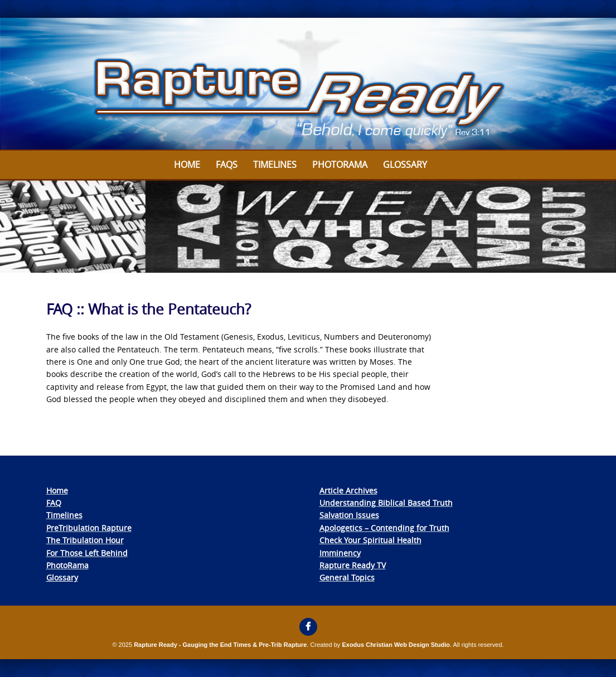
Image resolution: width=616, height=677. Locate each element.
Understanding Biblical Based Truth (386, 503)
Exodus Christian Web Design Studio (396, 645)
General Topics (347, 577)
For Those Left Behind (87, 553)
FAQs (227, 165)
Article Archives (348, 490)
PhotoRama (67, 565)
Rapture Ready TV (353, 565)
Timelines (275, 165)
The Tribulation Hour (85, 540)
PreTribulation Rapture (89, 528)
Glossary (405, 165)
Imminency (340, 553)
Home (187, 165)
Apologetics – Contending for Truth (384, 528)
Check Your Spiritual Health (370, 540)
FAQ (54, 503)
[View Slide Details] (308, 84)
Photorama (340, 165)
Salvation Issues (349, 515)
